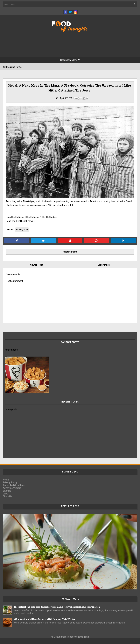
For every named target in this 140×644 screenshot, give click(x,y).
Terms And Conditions (14, 485)
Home (6, 480)
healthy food (22, 230)
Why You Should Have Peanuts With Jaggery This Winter (44, 619)
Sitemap (7, 491)
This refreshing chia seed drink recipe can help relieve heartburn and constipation (57, 607)
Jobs (5, 494)
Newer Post (36, 265)
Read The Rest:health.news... (20, 221)
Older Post (104, 265)
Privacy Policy (10, 482)
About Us (7, 496)
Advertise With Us (12, 488)
